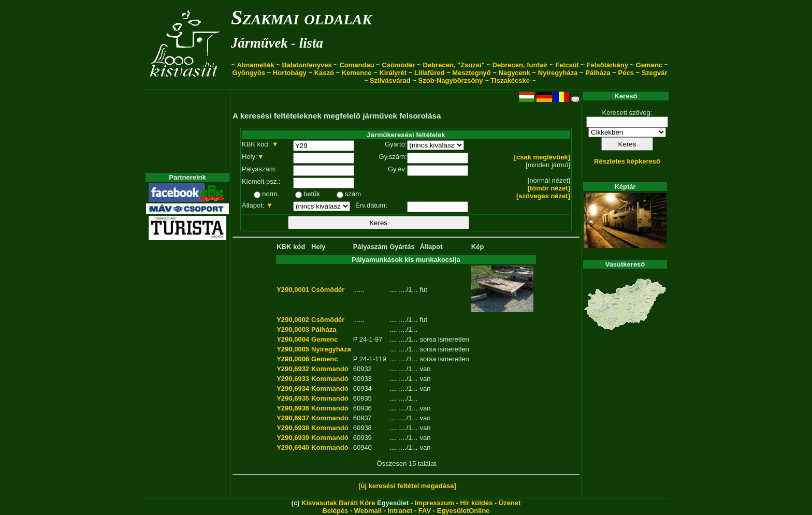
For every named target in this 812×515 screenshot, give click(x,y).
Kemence (357, 73)
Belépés (335, 511)
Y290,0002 (293, 320)
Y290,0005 (293, 349)
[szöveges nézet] (543, 196)
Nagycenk (514, 73)
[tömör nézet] (549, 188)
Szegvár (655, 73)
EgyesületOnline (463, 511)
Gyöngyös (249, 73)
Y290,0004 (293, 339)
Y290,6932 (293, 369)
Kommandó (330, 369)
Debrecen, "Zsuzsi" (454, 65)
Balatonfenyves (307, 65)
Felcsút (567, 65)
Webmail (368, 511)
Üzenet (510, 503)
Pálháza (598, 73)
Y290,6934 (293, 388)
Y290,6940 (293, 447)
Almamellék (255, 65)
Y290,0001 (293, 290)
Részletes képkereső (627, 161)
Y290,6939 (293, 438)
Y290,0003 (293, 329)
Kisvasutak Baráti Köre (338, 503)
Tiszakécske (510, 80)
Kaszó (324, 73)
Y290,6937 (293, 418)
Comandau (357, 65)
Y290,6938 (293, 428)
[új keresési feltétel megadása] (407, 486)
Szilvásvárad (390, 80)
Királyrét (393, 73)
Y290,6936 (293, 408)
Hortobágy (290, 73)
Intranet (400, 511)
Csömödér (398, 65)
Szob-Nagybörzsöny (451, 80)
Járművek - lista (277, 43)
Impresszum (434, 503)
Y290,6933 (293, 379)
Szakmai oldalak (301, 17)
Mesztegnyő (471, 73)
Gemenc (649, 65)
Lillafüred (430, 73)
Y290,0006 (293, 359)
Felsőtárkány (607, 65)
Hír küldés (476, 503)
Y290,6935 (293, 398)
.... (393, 290)
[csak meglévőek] (542, 157)
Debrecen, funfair (520, 65)
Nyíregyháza (558, 73)
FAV (425, 511)
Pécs (626, 73)
